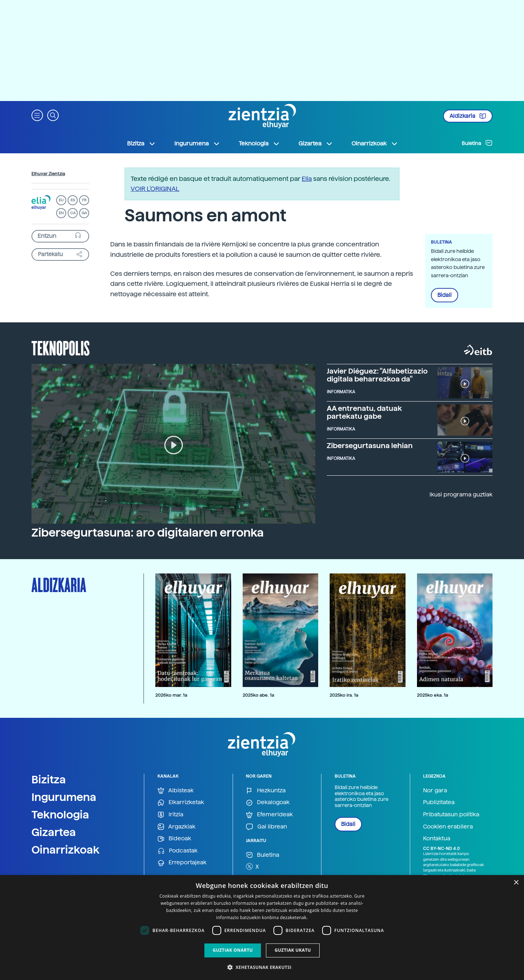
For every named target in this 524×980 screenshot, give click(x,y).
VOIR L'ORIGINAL (155, 189)
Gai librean (266, 827)
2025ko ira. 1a (344, 695)
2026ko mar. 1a (171, 695)
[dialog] (262, 928)
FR (84, 200)
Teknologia (60, 815)
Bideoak (174, 839)
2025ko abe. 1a (258, 695)
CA (73, 213)
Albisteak (176, 791)
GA (84, 213)
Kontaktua (437, 838)
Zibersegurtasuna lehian (370, 446)
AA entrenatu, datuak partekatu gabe (364, 412)
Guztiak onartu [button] (233, 950)
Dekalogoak (268, 803)
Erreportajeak (182, 863)
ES (73, 200)
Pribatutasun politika (451, 814)
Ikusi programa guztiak (461, 494)
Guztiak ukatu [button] (293, 950)
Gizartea (54, 832)
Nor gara (435, 790)
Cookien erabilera (448, 827)
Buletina (477, 143)
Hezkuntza (266, 791)
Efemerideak (269, 815)
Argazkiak (176, 827)
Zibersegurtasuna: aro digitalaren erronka (148, 533)
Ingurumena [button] (197, 144)
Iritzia (170, 815)
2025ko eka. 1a (433, 695)
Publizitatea (439, 802)
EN (61, 213)
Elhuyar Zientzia (48, 174)
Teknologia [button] (259, 144)
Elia (307, 179)
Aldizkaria (468, 116)
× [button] (516, 883)
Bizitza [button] (141, 144)
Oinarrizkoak (65, 850)
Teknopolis (61, 347)
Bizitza (49, 779)
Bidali (445, 295)
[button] (37, 115)
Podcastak (178, 851)
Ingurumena (64, 797)
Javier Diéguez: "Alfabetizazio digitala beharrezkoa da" (377, 375)
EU (61, 200)
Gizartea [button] (316, 144)
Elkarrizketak (181, 803)
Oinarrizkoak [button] (375, 144)
